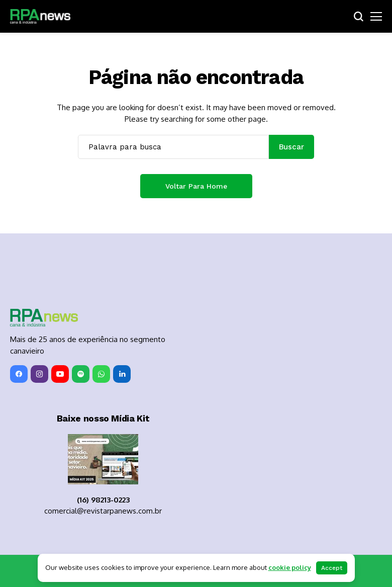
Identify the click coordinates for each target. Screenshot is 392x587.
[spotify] (81, 374)
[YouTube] (60, 374)
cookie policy (290, 567)
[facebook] (19, 374)
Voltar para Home (196, 186)
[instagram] (39, 374)
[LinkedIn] (122, 374)
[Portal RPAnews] (40, 17)
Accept (332, 568)
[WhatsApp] (101, 374)
